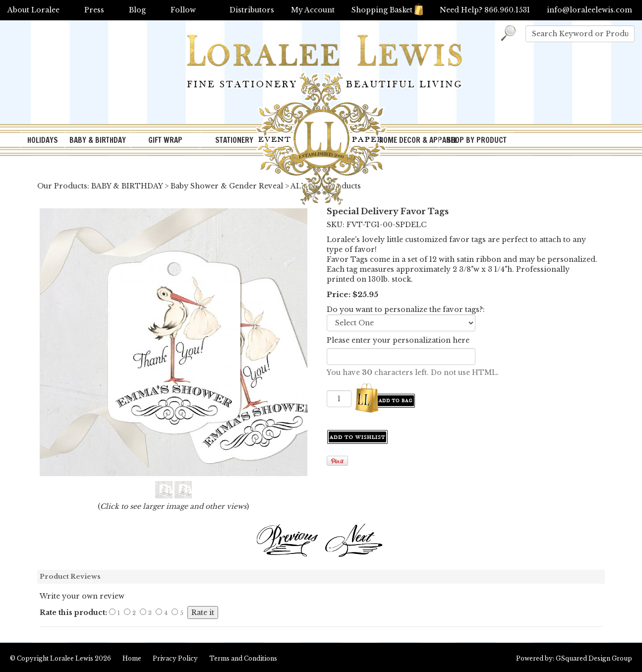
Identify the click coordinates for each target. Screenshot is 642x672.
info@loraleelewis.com (589, 10)
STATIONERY (234, 140)
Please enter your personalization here (398, 340)
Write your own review (82, 596)
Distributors (252, 10)
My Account (313, 10)
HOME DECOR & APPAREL (409, 140)
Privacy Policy (175, 658)
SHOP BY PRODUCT (477, 140)
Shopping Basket (387, 10)
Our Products (62, 186)
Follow (183, 10)
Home (132, 658)
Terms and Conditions (243, 658)
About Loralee (33, 10)
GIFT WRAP (165, 140)
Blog (137, 10)
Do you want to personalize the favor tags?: (406, 309)
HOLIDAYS (43, 140)
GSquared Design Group (594, 658)
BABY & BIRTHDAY (98, 140)
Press (94, 10)
